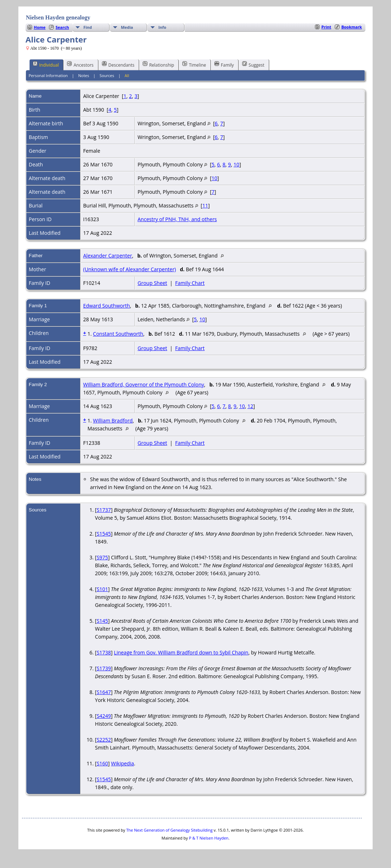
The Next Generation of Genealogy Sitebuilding (169, 830)
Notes (84, 75)
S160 (102, 763)
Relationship (158, 64)
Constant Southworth (118, 334)
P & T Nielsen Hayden (209, 838)
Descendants (118, 64)
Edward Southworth (107, 306)
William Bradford (113, 420)
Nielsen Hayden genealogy (58, 17)
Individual (46, 64)
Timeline (194, 64)
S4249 (104, 716)
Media (127, 27)
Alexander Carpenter (108, 256)
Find (88, 27)
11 (205, 205)
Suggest (253, 64)
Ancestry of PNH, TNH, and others (177, 219)
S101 (102, 589)
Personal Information (48, 75)
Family (224, 64)
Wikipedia (123, 763)
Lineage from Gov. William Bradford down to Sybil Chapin (181, 652)
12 (250, 406)
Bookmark (352, 27)
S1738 (104, 652)
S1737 (104, 510)
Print (326, 27)
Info (162, 27)
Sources (107, 75)
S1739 (104, 668)
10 (236, 164)
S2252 (104, 740)
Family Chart (190, 283)
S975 (102, 557)
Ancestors (80, 64)
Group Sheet (152, 283)
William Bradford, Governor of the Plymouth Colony (144, 384)
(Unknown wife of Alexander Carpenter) (130, 269)
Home (40, 27)
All (127, 75)
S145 (102, 621)
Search (62, 27)
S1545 (104, 534)
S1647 (104, 692)
